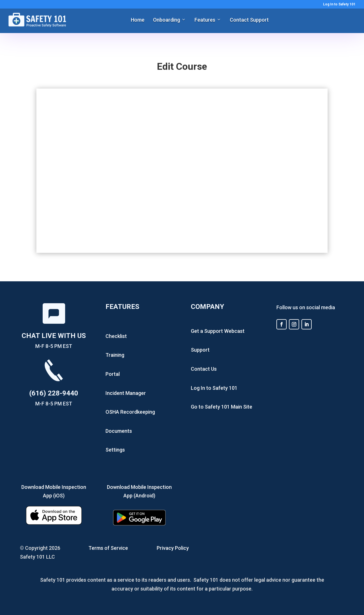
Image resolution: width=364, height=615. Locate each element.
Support (200, 350)
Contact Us (204, 369)
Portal (113, 374)
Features (205, 20)
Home (138, 20)
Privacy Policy (173, 548)
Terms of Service (108, 548)
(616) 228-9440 (54, 393)
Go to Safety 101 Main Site (222, 407)
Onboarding (167, 20)
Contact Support (249, 20)
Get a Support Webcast (218, 331)
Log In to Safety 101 (339, 4)
